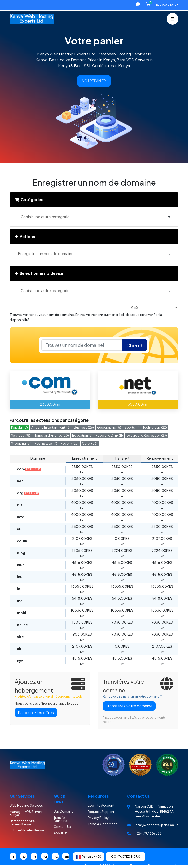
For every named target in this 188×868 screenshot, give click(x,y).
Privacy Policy (98, 818)
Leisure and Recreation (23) (147, 435)
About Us (61, 833)
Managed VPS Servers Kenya (26, 813)
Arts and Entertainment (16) (51, 427)
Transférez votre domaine (129, 706)
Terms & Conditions (103, 824)
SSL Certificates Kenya (27, 830)
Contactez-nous (126, 857)
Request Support (101, 812)
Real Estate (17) (46, 443)
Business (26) (84, 427)
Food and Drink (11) (109, 435)
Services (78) (21, 435)
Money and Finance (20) (51, 435)
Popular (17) (19, 427)
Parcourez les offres (36, 712)
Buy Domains (64, 811)
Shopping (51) (21, 443)
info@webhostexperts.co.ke (157, 825)
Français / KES (88, 857)
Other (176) (90, 443)
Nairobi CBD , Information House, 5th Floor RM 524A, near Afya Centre (154, 811)
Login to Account (101, 805)
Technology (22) (155, 427)
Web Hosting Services (26, 805)
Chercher (136, 345)
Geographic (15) (109, 427)
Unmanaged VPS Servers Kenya (22, 822)
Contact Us (62, 827)
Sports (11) (132, 427)
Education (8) (82, 435)
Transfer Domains (60, 819)
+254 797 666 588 (148, 833)
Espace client (166, 5)
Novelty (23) (70, 443)
